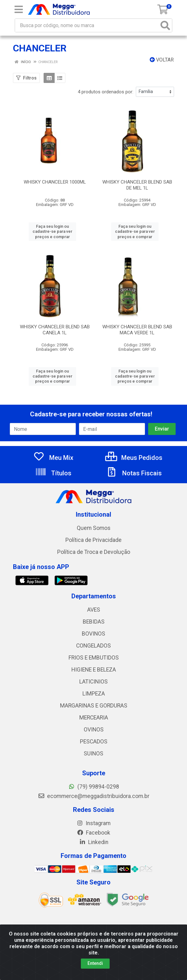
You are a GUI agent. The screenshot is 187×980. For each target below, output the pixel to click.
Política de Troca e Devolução (94, 552)
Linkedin (94, 842)
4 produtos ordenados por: (106, 92)
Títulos (53, 473)
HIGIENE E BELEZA (94, 670)
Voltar (162, 60)
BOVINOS (93, 634)
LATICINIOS (93, 682)
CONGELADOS (93, 646)
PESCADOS (94, 742)
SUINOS (93, 754)
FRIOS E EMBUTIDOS (94, 658)
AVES (94, 610)
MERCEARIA (94, 718)
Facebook (93, 833)
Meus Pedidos (134, 458)
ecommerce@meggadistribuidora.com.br (94, 796)
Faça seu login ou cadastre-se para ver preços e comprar (52, 232)
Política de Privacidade (93, 540)
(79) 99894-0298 (94, 787)
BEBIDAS (94, 622)
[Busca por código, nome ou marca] (87, 25)
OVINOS (94, 730)
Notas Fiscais (134, 473)
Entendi (95, 963)
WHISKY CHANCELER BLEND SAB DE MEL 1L (137, 185)
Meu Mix (53, 458)
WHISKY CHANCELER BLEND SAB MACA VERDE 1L (137, 330)
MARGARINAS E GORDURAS (94, 706)
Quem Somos (94, 528)
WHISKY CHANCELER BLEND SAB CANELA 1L (55, 330)
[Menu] (19, 9)
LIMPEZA (94, 694)
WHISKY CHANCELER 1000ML (55, 182)
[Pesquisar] (165, 25)
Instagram (93, 823)
